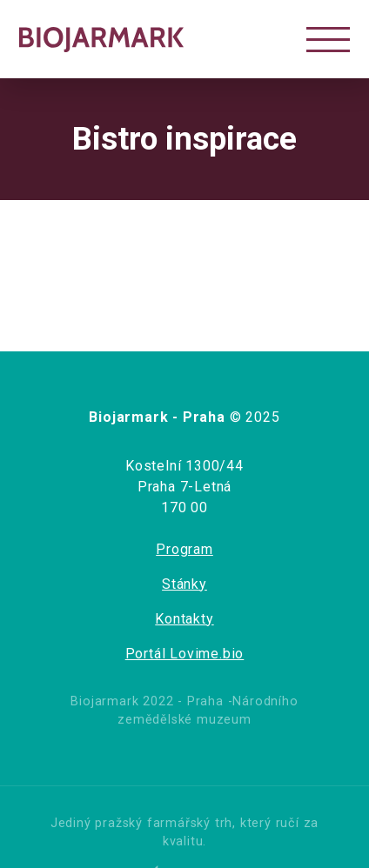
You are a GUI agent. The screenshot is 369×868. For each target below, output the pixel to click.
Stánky (184, 584)
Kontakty (184, 619)
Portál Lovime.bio (185, 654)
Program (184, 549)
